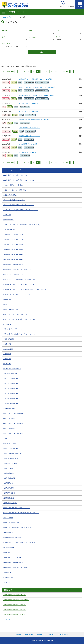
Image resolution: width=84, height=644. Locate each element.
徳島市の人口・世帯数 (10, 443)
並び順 (58, 37)
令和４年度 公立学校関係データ (13, 245)
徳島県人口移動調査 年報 (11, 448)
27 (42, 72)
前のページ (10, 72)
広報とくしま (7, 438)
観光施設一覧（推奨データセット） (14, 563)
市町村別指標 (7, 364)
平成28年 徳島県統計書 (11, 399)
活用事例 (39, 634)
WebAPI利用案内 (63, 634)
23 (24, 72)
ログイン (62, 7)
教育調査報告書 (8, 518)
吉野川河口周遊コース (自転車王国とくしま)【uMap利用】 (37, 95)
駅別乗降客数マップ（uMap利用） (29, 103)
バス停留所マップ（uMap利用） (29, 112)
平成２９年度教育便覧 (10, 428)
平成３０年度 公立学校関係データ (14, 433)
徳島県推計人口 (8, 468)
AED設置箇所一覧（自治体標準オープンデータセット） (20, 180)
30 (56, 72)
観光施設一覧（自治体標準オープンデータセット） (19, 567)
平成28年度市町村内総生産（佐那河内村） (16, 600)
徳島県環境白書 (8, 483)
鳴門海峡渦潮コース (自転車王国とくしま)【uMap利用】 (36, 79)
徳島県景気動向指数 (9, 478)
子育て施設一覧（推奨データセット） (15, 329)
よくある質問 (50, 634)
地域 (57, 31)
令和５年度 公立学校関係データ (13, 250)
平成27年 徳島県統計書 (11, 394)
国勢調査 (6, 304)
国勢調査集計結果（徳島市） (12, 309)
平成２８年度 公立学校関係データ (14, 414)
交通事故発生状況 (9, 220)
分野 (30, 31)
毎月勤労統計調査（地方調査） (13, 538)
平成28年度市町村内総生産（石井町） (15, 595)
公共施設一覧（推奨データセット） (14, 264)
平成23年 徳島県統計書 (10, 374)
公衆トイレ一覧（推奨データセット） (15, 274)
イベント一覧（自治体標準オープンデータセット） (19, 205)
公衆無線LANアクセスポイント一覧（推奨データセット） (21, 284)
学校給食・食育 (8, 349)
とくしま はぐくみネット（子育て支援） (16, 190)
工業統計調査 (7, 359)
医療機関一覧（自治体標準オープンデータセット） (19, 294)
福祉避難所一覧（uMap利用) (28, 152)
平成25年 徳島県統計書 (11, 384)
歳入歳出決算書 (8, 533)
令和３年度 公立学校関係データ (13, 240)
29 (51, 72)
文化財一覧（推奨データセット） (13, 523)
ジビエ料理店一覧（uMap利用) (28, 144)
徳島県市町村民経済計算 (11, 458)
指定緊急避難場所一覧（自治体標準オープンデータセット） (21, 513)
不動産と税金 (7, 215)
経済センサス (7, 553)
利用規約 (19, 634)
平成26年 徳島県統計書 (11, 389)
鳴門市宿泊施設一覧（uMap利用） (29, 136)
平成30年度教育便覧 (10, 409)
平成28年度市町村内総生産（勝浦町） (15, 610)
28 (47, 72)
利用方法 (71, 7)
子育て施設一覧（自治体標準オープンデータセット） (19, 334)
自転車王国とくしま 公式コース (13, 558)
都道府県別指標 (8, 577)
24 (29, 72)
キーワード (5, 31)
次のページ (65, 72)
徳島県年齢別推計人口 (10, 463)
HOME (4, 17)
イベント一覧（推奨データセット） (14, 200)
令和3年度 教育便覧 (9, 230)
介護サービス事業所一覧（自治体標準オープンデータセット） (22, 225)
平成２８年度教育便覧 (10, 418)
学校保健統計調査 (9, 339)
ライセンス (32, 37)
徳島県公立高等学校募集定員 (12, 453)
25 (33, 72)
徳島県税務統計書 (9, 498)
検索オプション (7, 44)
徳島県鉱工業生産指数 (10, 503)
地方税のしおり (8, 324)
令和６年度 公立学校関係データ (13, 255)
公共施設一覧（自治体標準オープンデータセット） (19, 269)
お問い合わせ (29, 634)
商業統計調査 (7, 299)
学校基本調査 (7, 344)
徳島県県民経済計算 (9, 493)
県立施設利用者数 (9, 548)
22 (19, 72)
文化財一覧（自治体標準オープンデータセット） (18, 528)
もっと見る (7, 582)
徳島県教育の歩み (9, 473)
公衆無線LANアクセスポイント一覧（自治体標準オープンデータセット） (25, 289)
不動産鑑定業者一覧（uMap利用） (29, 128)
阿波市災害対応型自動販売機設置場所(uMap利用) (34, 120)
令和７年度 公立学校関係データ (13, 260)
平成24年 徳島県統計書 (11, 379)
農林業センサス (8, 572)
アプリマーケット (16, 12)
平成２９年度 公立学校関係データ (14, 423)
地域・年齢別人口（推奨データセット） (15, 314)
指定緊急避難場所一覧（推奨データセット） (17, 508)
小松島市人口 (7, 354)
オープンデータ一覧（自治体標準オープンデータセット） (21, 210)
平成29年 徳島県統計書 (11, 404)
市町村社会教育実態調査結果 (12, 369)
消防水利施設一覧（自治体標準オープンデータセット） (20, 543)
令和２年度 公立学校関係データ (13, 235)
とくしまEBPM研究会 (10, 195)
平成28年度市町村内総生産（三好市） (15, 615)
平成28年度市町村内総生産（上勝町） (15, 605)
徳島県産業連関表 (9, 488)
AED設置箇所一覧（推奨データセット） (15, 175)
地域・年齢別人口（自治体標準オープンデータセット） (20, 319)
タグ (3, 37)
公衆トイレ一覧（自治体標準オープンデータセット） (19, 279)
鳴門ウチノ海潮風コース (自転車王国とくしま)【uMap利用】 (37, 87)
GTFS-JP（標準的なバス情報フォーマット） (17, 185)
